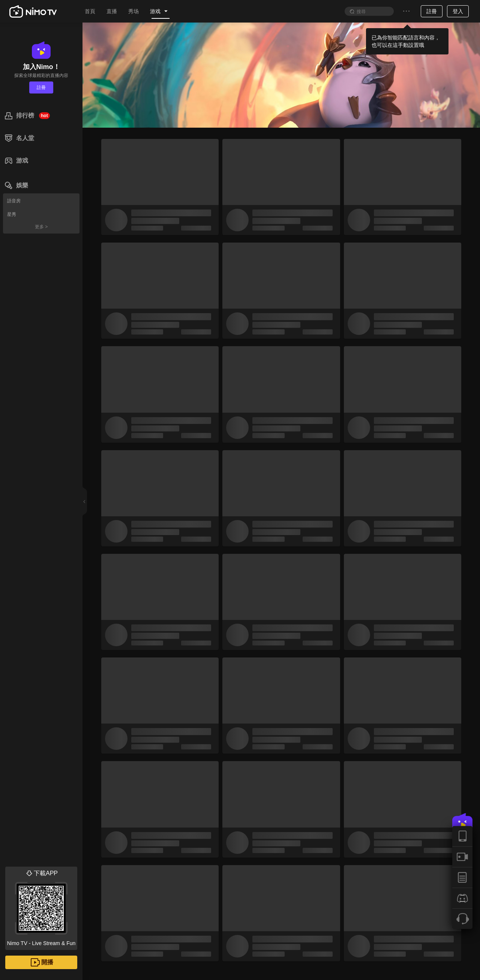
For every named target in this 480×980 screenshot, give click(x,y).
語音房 (14, 201)
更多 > (41, 227)
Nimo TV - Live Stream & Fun (41, 906)
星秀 (12, 214)
